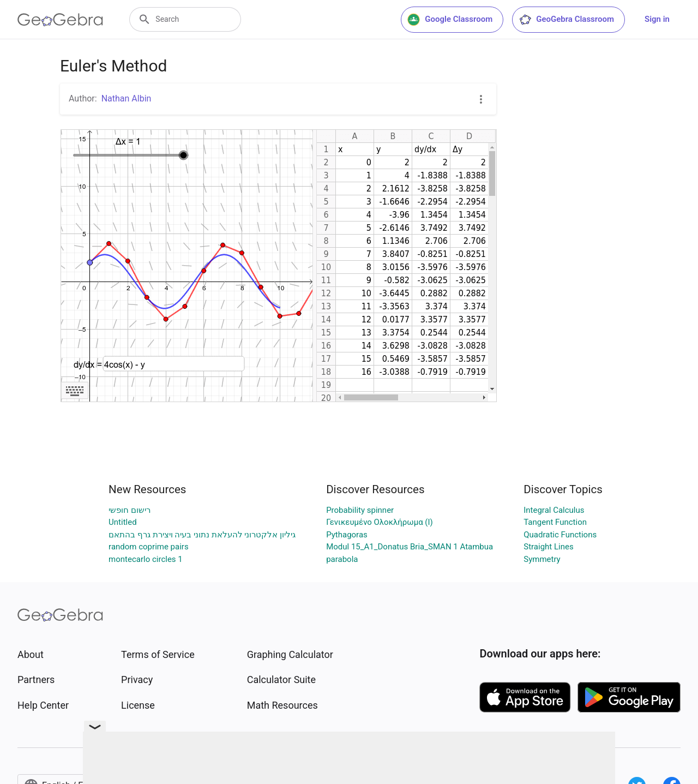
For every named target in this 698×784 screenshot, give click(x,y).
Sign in (657, 19)
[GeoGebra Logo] (60, 20)
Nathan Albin (127, 98)
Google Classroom (450, 20)
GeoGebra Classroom (566, 20)
